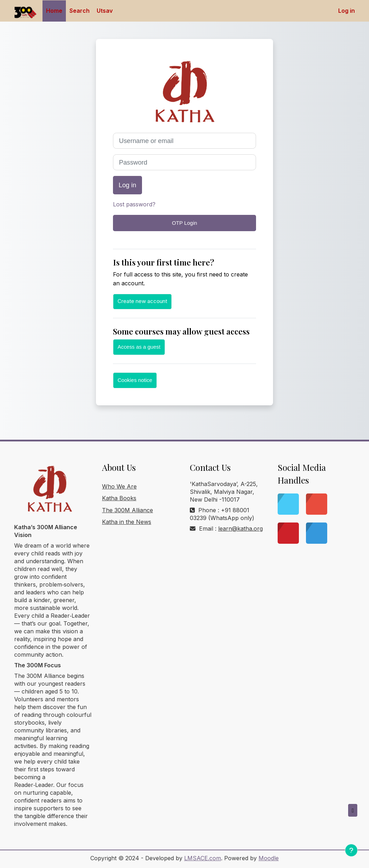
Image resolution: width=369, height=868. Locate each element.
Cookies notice (135, 380)
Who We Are (119, 486)
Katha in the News (127, 522)
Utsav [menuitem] (105, 11)
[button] (353, 810)
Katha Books (119, 498)
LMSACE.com (203, 858)
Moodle (269, 858)
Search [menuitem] (80, 11)
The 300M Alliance (127, 510)
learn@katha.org (240, 529)
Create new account (142, 301)
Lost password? (134, 204)
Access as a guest (139, 347)
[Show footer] (351, 850)
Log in (347, 11)
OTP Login (185, 223)
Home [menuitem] (54, 11)
